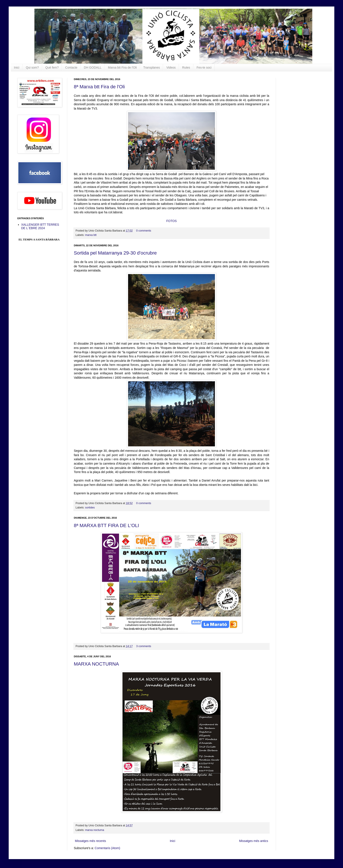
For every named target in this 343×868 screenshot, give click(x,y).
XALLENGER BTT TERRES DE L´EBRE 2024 (40, 226)
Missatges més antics (254, 841)
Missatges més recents (90, 841)
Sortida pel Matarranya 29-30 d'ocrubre (115, 253)
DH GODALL (93, 67)
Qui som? (32, 67)
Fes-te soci (204, 67)
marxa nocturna (95, 830)
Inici (17, 67)
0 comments (144, 231)
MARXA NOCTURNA (96, 664)
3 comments (144, 646)
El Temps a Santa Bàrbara (39, 239)
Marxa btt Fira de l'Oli (122, 67)
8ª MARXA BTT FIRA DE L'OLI (106, 525)
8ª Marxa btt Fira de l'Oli (99, 87)
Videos (171, 67)
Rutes (186, 67)
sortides (90, 508)
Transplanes (152, 67)
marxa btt (91, 235)
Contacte (71, 67)
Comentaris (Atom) (107, 848)
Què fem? (52, 67)
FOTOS (171, 221)
